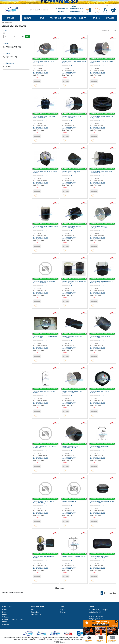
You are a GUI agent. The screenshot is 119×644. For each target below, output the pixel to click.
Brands (10, 22)
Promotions (35, 612)
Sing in (63, 610)
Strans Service (42, 633)
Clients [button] (28, 18)
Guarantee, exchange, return (13, 619)
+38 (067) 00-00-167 (96, 616)
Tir (68, 633)
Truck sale (28, 633)
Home (4, 22)
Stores (5, 622)
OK (28, 37)
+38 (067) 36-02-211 (96, 619)
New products (36, 614)
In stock (8, 67)
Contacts (5, 624)
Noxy (82, 633)
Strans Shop (55, 633)
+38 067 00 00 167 (62, 9)
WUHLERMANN (13, 47)
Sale (33, 610)
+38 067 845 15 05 (77, 9)
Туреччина (11, 57)
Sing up (63, 612)
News (4, 612)
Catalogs (5, 617)
